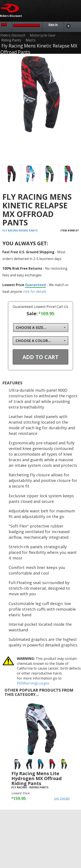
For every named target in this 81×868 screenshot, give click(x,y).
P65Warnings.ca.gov (33, 683)
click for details (35, 291)
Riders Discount (13, 35)
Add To (40, 357)
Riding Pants (11, 40)
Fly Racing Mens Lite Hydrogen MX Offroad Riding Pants (37, 778)
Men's (31, 40)
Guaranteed (35, 285)
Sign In (53, 25)
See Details (62, 798)
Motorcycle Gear (43, 35)
